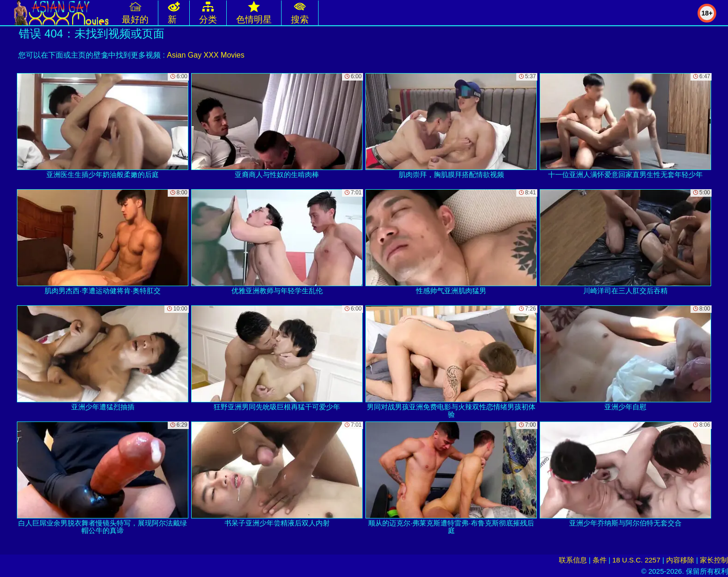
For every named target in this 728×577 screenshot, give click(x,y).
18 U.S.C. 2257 (636, 560)
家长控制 (714, 560)
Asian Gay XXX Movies (205, 55)
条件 (600, 560)
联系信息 (573, 560)
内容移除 (680, 560)
